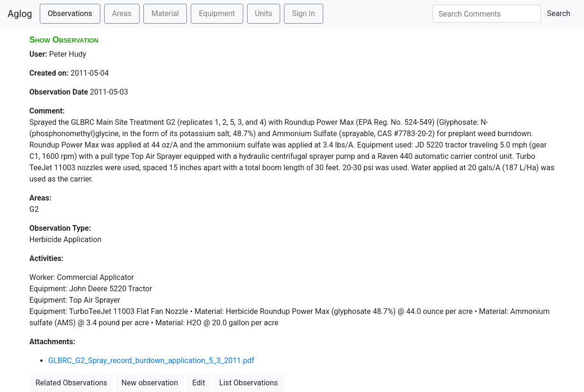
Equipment (217, 13)
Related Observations (71, 383)
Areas (122, 13)
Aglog (20, 14)
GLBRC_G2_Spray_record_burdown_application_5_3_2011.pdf (151, 361)
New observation (150, 383)
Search (559, 13)
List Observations (248, 383)
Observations (70, 13)
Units (264, 13)
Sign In (303, 13)
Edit (199, 383)
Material (165, 13)
